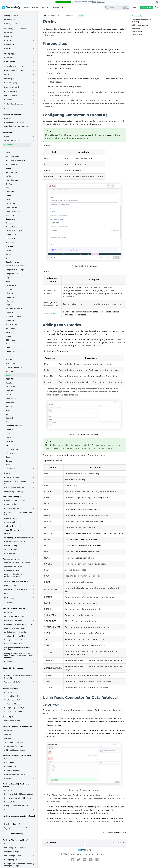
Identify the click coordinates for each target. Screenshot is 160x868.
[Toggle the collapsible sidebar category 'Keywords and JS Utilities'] (34, 487)
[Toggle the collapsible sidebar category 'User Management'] (34, 585)
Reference (8, 132)
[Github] (72, 860)
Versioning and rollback (14, 566)
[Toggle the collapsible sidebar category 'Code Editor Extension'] (34, 104)
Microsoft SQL (12, 324)
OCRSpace (10, 340)
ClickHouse (10, 203)
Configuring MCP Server (14, 122)
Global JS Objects (12, 530)
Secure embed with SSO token (17, 798)
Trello (8, 434)
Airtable (9, 149)
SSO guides (9, 598)
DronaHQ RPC (12, 235)
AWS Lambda (11, 172)
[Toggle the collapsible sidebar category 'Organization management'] (34, 589)
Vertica (9, 445)
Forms (7, 74)
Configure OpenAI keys (14, 708)
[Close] (157, 2)
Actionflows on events (14, 66)
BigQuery (10, 184)
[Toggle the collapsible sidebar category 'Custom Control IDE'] (34, 508)
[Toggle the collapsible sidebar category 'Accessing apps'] (34, 91)
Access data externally (14, 834)
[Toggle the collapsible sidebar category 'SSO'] (34, 594)
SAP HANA (10, 387)
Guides (7, 108)
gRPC (8, 281)
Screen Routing (11, 546)
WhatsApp (10, 453)
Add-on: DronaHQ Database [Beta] (19, 816)
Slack (8, 410)
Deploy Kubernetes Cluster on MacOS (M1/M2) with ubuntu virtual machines (19, 656)
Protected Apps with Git (15, 542)
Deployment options (13, 620)
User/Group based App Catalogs (18, 562)
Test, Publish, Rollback (14, 742)
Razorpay (10, 371)
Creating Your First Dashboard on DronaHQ (18, 677)
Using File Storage (12, 852)
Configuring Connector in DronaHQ (141, 21)
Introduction (9, 20)
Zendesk (9, 461)
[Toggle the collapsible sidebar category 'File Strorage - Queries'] (34, 856)
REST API (10, 379)
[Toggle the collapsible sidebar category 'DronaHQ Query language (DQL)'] (34, 482)
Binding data (10, 62)
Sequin (8, 394)
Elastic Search (12, 242)
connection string (80, 138)
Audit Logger (10, 553)
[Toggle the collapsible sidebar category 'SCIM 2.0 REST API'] (34, 140)
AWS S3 (9, 176)
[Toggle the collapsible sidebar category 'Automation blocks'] (34, 477)
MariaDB (9, 313)
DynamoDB (10, 238)
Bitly (7, 188)
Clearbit (9, 199)
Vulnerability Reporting (14, 491)
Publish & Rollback (12, 771)
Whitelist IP (50, 313)
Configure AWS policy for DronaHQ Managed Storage (19, 865)
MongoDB (10, 320)
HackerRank (11, 285)
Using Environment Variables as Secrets (17, 649)
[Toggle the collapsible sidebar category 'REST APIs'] (34, 40)
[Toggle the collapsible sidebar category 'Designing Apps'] (34, 95)
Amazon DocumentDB (15, 160)
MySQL (9, 332)
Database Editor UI (12, 824)
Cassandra (10, 192)
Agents (35, 7)
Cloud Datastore (13, 211)
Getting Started (10, 16)
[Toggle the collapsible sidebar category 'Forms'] (34, 74)
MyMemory (10, 328)
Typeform (10, 441)
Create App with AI (12, 700)
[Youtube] (91, 860)
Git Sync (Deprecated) (14, 526)
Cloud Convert (12, 207)
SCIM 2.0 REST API (12, 140)
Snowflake (10, 418)
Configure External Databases (17, 640)
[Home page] (45, 16)
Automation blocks (12, 477)
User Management (12, 585)
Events (7, 473)
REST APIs (9, 40)
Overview (8, 32)
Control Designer (11, 504)
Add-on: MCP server (12, 114)
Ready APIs (9, 44)
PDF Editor (9, 763)
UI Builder (8, 58)
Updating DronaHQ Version (16, 632)
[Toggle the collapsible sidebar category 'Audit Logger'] (34, 554)
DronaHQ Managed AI (15, 231)
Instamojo (10, 297)
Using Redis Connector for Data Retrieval (142, 30)
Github (8, 254)
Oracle (8, 356)
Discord (44, 7)
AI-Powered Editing (13, 704)
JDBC (8, 305)
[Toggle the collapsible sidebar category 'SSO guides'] (34, 598)
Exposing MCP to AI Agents (16, 126)
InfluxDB (9, 293)
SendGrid (9, 391)
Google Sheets (12, 274)
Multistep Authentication (15, 534)
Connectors (9, 145)
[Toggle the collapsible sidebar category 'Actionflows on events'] (34, 66)
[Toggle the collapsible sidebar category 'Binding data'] (34, 62)
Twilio (8, 437)
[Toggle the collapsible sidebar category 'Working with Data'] (34, 682)
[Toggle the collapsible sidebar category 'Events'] (34, 473)
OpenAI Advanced (13, 344)
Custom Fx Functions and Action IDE (18, 513)
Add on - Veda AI (10, 688)
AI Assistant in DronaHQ (14, 712)
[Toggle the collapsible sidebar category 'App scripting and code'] (34, 70)
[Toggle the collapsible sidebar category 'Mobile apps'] (34, 79)
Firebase (9, 246)
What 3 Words (12, 449)
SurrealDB (10, 430)
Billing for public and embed (16, 806)
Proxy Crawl (11, 363)
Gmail (8, 258)
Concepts (8, 48)
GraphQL (9, 278)
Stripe (8, 422)
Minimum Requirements (14, 616)
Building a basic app (13, 23)
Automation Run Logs (13, 746)
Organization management (16, 589)
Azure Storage (12, 180)
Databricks (10, 219)
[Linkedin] (97, 860)
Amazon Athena (12, 157)
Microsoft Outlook (13, 316)
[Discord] (84, 861)
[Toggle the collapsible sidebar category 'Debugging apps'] (34, 83)
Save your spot (98, 2)
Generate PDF (10, 767)
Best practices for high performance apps (14, 575)
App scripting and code (14, 70)
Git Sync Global (11, 522)
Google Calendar (13, 262)
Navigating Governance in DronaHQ (19, 538)
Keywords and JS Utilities (15, 487)
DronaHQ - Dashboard (13, 668)
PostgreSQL (11, 359)
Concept (8, 118)
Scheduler (8, 734)
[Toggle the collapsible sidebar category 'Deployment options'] (34, 620)
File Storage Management (15, 848)
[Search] (117, 7)
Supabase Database (14, 426)
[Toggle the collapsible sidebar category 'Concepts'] (34, 48)
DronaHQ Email (12, 227)
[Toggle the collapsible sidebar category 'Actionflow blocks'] (34, 469)
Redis (8, 375)
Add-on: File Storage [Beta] (15, 840)
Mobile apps (9, 79)
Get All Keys (138, 35)
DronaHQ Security (12, 518)
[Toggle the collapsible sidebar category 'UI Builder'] (34, 58)
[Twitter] (78, 860)
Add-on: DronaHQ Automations (17, 727)
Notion (8, 336)
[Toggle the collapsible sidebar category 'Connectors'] (34, 145)
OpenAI (9, 348)
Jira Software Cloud (14, 309)
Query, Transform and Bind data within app (18, 829)
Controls (8, 136)
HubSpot (9, 289)
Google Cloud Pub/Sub (15, 266)
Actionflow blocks (12, 469)
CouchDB (10, 215)
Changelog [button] (56, 7)
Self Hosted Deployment (14, 608)
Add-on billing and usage (15, 750)
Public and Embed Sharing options (19, 794)
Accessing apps (11, 91)
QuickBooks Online (14, 367)
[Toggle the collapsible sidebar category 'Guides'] (34, 108)
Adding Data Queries (140, 25)
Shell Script (10, 402)
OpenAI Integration (12, 720)
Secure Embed (11, 549)
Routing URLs (10, 802)
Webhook (8, 738)
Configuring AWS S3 (13, 860)
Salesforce (10, 383)
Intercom (9, 301)
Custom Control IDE (13, 508)
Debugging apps (11, 83)
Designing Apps (11, 95)
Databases (9, 36)
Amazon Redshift (13, 164)
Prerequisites (137, 16)
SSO (6, 594)
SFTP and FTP (12, 398)
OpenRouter (11, 352)
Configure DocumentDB (14, 636)
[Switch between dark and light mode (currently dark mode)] (156, 7)
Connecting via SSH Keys (15, 500)
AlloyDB (9, 153)
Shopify (9, 406)
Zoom (8, 465)
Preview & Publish (12, 87)
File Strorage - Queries (14, 856)
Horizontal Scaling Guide (15, 628)
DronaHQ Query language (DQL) (15, 482)
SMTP (8, 414)
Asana (8, 168)
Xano (8, 457)
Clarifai (8, 196)
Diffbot (9, 223)
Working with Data (12, 682)
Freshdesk (10, 250)
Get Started (146, 7)
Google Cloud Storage (15, 270)
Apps (26, 7)
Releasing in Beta (12, 570)
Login (136, 7)
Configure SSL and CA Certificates (19, 624)
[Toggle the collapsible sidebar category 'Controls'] (34, 136)
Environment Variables (14, 644)
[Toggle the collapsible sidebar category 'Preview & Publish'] (34, 87)
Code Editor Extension (14, 104)
